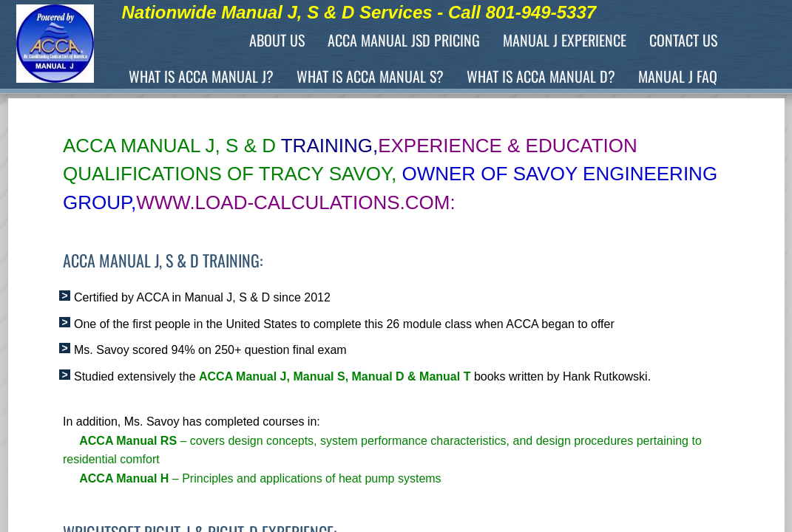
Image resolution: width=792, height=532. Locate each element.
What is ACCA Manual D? (541, 76)
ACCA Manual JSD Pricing (404, 40)
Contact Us (683, 40)
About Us (277, 40)
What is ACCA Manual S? (370, 76)
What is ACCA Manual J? (201, 76)
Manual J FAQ (678, 76)
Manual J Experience (565, 40)
